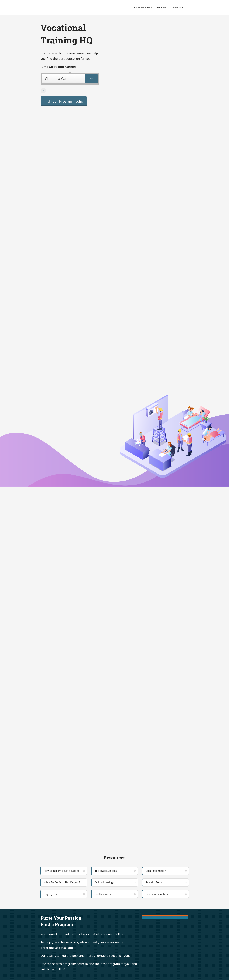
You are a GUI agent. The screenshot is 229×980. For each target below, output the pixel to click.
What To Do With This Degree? (62, 882)
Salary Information (157, 894)
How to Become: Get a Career (62, 871)
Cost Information (156, 871)
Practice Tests (154, 882)
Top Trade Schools (106, 871)
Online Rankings (104, 882)
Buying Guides (52, 894)
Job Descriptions (105, 894)
